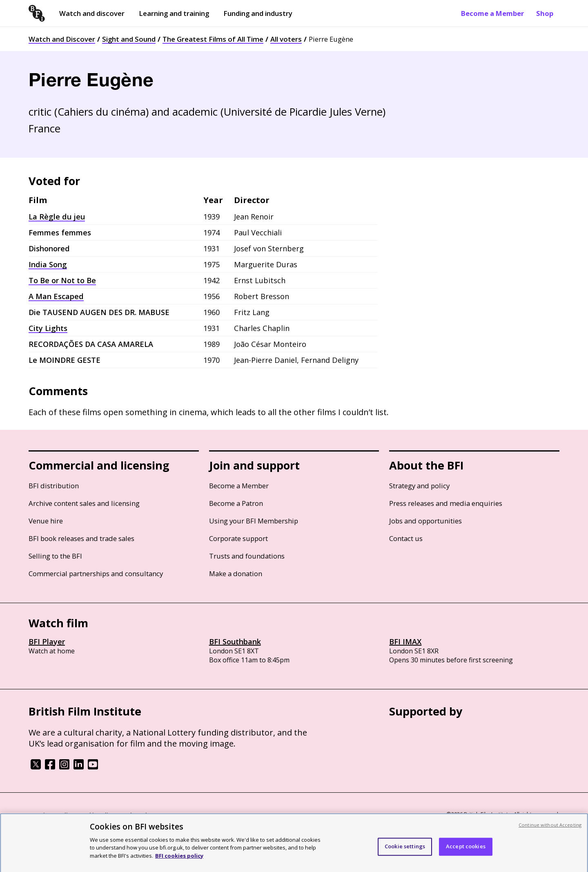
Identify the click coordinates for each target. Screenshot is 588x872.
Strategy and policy (419, 486)
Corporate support (238, 538)
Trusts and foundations (247, 556)
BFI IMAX (405, 642)
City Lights (48, 328)
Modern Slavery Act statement (159, 815)
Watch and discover (92, 13)
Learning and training (174, 13)
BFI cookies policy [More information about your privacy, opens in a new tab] (179, 860)
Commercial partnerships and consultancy (96, 574)
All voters (286, 39)
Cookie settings (405, 850)
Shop (545, 13)
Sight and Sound (129, 39)
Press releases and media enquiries (446, 503)
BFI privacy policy (51, 815)
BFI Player (47, 642)
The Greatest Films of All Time (213, 39)
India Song (48, 264)
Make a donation (236, 574)
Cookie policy (97, 815)
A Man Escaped (56, 296)
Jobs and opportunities (425, 521)
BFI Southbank (235, 642)
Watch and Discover (62, 39)
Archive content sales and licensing (84, 503)
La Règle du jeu (57, 217)
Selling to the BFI (55, 556)
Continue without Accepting (550, 829)
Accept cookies (466, 850)
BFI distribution (54, 486)
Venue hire (46, 521)
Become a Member (492, 13)
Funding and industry (258, 13)
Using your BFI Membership (254, 521)
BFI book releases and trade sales (81, 538)
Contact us (406, 538)
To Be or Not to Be (62, 280)
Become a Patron (236, 503)
